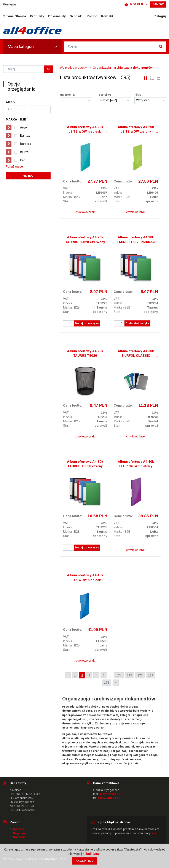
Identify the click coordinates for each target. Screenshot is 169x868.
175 (129, 675)
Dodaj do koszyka (87, 323)
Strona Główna (15, 16)
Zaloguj (160, 16)
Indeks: (68, 193)
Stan (66, 201)
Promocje (9, 4)
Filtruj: (139, 95)
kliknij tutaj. (92, 854)
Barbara (26, 144)
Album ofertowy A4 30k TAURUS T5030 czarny (85, 464)
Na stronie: (67, 95)
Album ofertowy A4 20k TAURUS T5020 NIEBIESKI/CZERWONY (85, 354)
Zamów (158, 4)
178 (107, 683)
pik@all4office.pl (111, 794)
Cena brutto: (73, 181)
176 (140, 675)
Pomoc (92, 16)
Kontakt (107, 16)
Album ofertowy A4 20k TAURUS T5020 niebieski (136, 240)
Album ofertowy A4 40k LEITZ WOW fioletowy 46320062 (136, 464)
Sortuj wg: (106, 95)
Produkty (37, 16)
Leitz (103, 197)
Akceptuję (85, 861)
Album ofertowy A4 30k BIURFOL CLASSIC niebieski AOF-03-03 (136, 354)
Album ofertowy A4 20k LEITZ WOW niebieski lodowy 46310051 (85, 130)
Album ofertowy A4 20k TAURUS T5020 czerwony (85, 240)
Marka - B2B (71, 197)
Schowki (76, 16)
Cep (23, 160)
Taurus (102, 307)
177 (151, 675)
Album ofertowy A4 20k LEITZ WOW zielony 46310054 (136, 130)
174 (119, 675)
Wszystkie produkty (73, 68)
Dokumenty (57, 16)
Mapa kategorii (32, 47)
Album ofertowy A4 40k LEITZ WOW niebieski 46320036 (85, 578)
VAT (66, 188)
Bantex (25, 136)
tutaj (154, 833)
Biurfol (25, 152)
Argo (23, 127)
